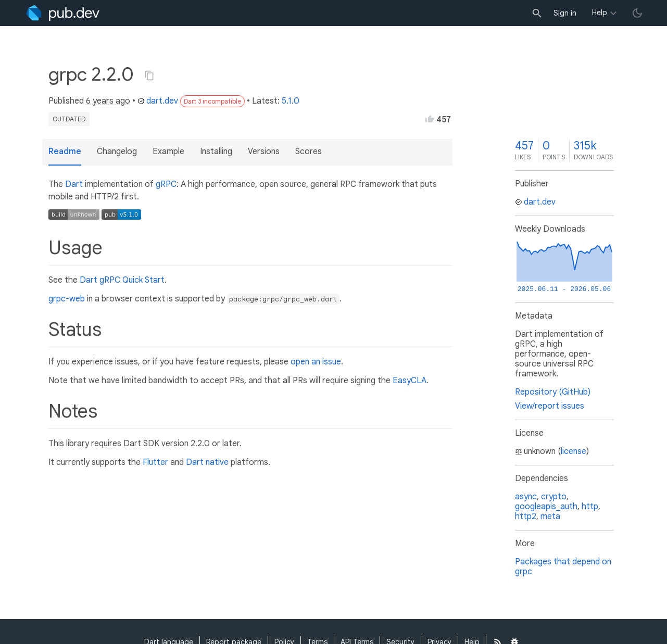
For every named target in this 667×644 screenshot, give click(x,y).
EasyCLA (410, 381)
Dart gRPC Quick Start (122, 280)
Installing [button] (216, 151)
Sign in (565, 13)
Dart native (207, 462)
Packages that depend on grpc (563, 567)
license (574, 451)
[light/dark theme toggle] (637, 13)
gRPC (166, 184)
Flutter (155, 462)
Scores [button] (309, 151)
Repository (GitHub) (553, 392)
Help (600, 12)
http (590, 507)
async (526, 497)
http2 (526, 516)
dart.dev (158, 101)
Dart (74, 184)
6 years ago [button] (108, 101)
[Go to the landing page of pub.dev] (63, 13)
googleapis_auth (546, 507)
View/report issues (550, 406)
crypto (554, 497)
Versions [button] (264, 151)
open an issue (316, 362)
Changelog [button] (117, 151)
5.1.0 (291, 101)
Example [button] (168, 151)
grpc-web (67, 299)
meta (550, 516)
